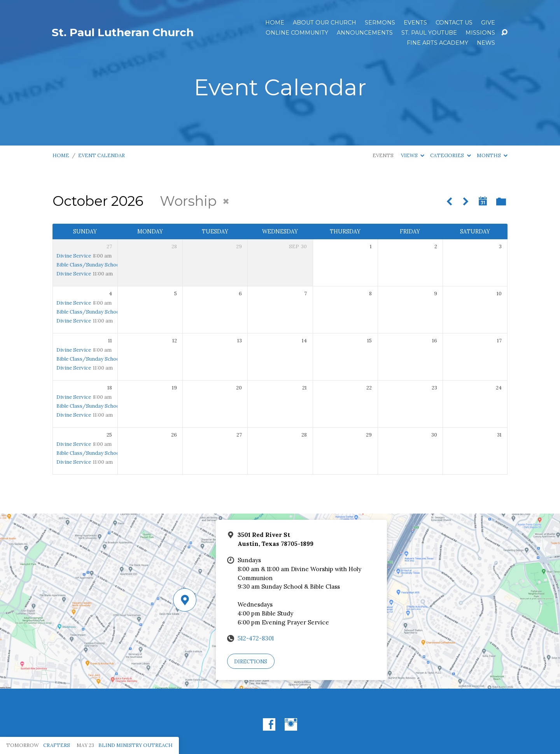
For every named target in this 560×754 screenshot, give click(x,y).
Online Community (297, 33)
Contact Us (454, 23)
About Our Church (325, 23)
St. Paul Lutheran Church (123, 32)
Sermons (380, 23)
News (486, 43)
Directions (251, 662)
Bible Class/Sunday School (88, 265)
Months (492, 155)
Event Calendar (101, 155)
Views (413, 155)
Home (275, 23)
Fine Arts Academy (437, 43)
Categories (450, 155)
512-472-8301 (256, 638)
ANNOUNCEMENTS (365, 33)
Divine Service (74, 256)
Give (488, 23)
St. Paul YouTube (429, 33)
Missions (480, 33)
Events (415, 23)
